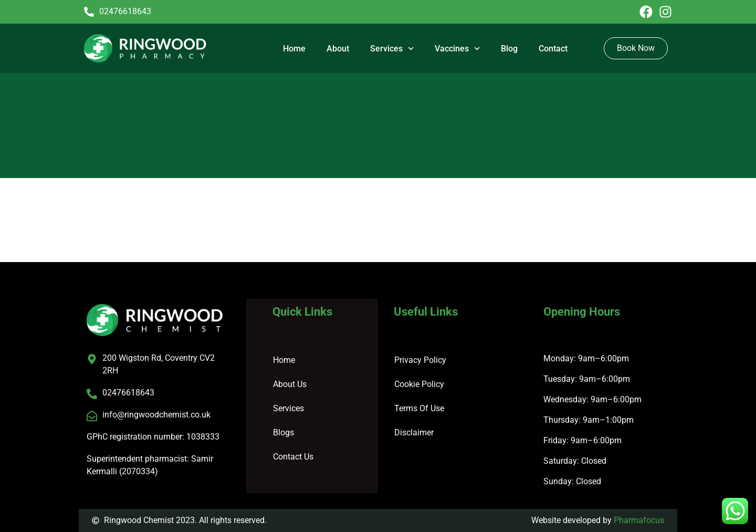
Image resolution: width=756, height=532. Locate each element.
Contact (553, 49)
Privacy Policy (420, 360)
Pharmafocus (639, 520)
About (338, 49)
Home (294, 49)
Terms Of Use (419, 408)
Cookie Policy (419, 384)
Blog (509, 49)
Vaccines (457, 49)
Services (392, 49)
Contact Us (293, 457)
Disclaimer (414, 432)
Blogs (283, 432)
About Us (290, 384)
